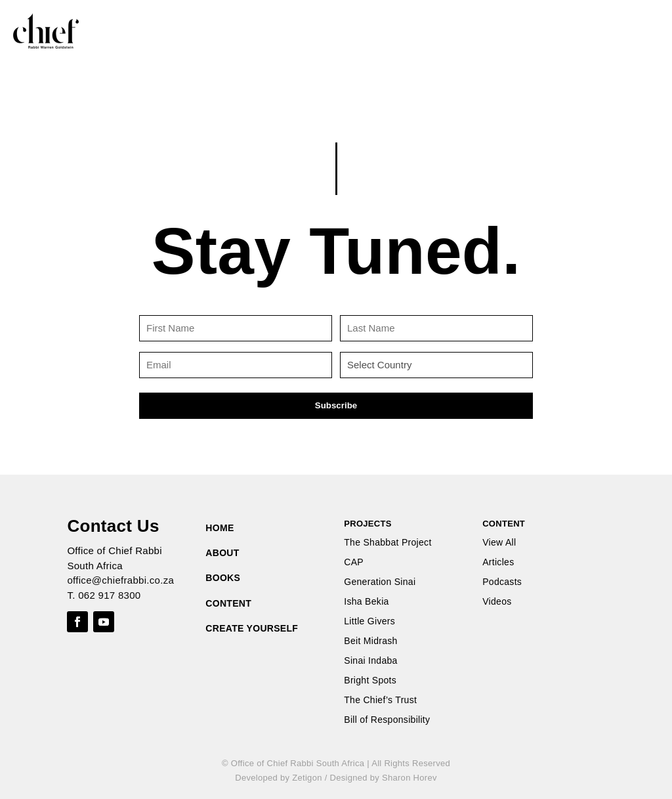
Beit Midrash (370, 641)
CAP (354, 562)
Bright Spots (370, 680)
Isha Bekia (366, 602)
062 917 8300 (109, 595)
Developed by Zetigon (278, 778)
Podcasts (502, 582)
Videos (497, 602)
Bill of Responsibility (387, 720)
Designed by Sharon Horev (383, 778)
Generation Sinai (380, 582)
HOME (220, 528)
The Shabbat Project (388, 543)
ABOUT (222, 553)
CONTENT (228, 603)
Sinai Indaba (370, 661)
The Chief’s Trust (380, 700)
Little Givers (369, 621)
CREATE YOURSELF (252, 628)
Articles (498, 562)
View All (499, 543)
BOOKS (223, 578)
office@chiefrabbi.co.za (120, 580)
